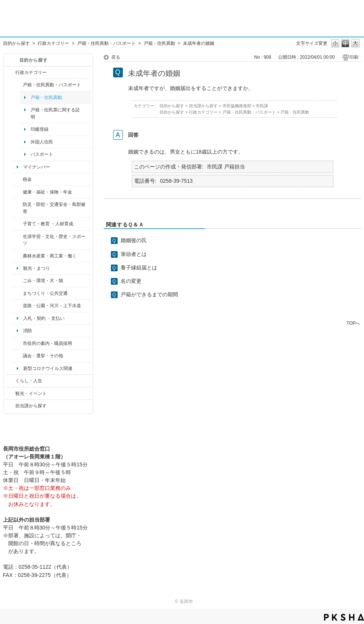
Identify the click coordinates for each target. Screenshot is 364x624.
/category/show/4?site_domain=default (18, 192)
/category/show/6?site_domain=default (18, 293)
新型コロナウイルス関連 (48, 368)
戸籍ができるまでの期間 (149, 294)
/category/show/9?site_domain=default (10, 406)
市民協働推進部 (237, 106)
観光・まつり (37, 268)
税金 (27, 179)
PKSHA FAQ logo (344, 617)
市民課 (262, 106)
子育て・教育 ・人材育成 (48, 224)
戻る (116, 57)
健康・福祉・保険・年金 (47, 192)
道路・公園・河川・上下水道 (52, 306)
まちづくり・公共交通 (45, 293)
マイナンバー (37, 167)
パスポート (42, 154)
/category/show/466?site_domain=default (18, 356)
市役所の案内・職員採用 (47, 343)
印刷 (354, 57)
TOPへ (353, 323)
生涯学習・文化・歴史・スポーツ (54, 240)
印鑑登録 (40, 129)
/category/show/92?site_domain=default (18, 179)
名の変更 (131, 281)
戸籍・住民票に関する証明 (55, 113)
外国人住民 (42, 142)
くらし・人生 (29, 381)
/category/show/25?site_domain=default (18, 208)
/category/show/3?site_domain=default (10, 72)
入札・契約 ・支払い (44, 318)
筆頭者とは (134, 254)
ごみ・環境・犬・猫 (43, 281)
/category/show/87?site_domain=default (18, 306)
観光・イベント (31, 393)
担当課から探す (31, 406)
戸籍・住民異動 (159, 43)
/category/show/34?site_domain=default (18, 256)
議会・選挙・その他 (43, 356)
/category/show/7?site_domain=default (18, 85)
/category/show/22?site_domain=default (18, 281)
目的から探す (16, 43)
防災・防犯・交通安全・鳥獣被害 (54, 208)
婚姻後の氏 (134, 240)
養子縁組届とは (139, 268)
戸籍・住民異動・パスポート (106, 43)
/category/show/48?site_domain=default (18, 224)
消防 (28, 331)
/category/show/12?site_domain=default (10, 381)
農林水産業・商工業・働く (50, 256)
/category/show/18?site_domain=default (10, 393)
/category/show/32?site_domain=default (18, 343)
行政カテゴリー (53, 43)
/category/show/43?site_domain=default (18, 240)
